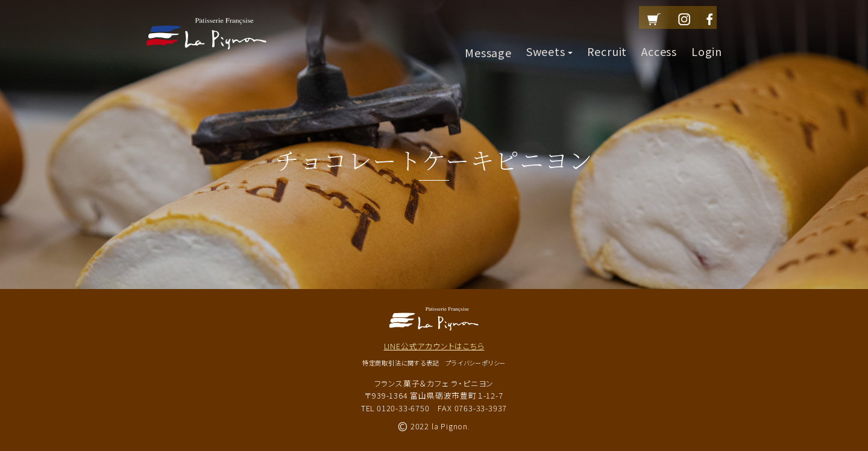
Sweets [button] (549, 46)
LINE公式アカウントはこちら (434, 346)
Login (707, 46)
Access (659, 46)
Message (488, 46)
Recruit (607, 46)
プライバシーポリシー (476, 363)
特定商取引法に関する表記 (401, 363)
